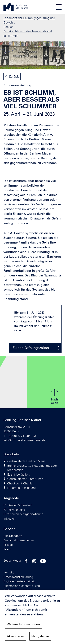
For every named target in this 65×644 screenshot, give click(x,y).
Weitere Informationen (23, 624)
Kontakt (9, 572)
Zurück (14, 76)
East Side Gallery (19, 474)
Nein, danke (40, 636)
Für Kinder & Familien (18, 505)
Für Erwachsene (14, 510)
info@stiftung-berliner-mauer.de (24, 440)
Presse (8, 545)
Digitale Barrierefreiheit (19, 581)
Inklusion (9, 518)
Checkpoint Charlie (20, 483)
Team (7, 549)
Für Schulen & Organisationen (23, 514)
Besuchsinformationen (19, 540)
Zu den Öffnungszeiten (31, 348)
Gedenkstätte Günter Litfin (25, 479)
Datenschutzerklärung (18, 577)
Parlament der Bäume (22, 488)
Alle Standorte (13, 536)
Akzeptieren (15, 636)
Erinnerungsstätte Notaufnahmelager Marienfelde (32, 468)
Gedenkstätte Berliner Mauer (27, 461)
